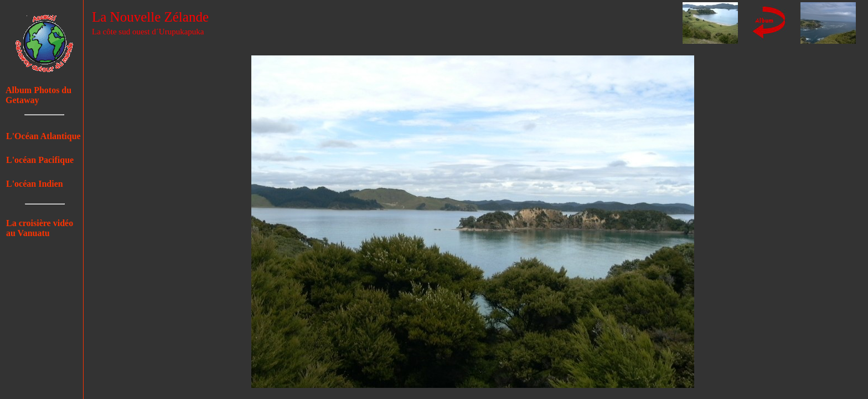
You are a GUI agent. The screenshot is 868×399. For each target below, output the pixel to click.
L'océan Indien (35, 184)
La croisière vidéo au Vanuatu (40, 228)
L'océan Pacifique (40, 160)
